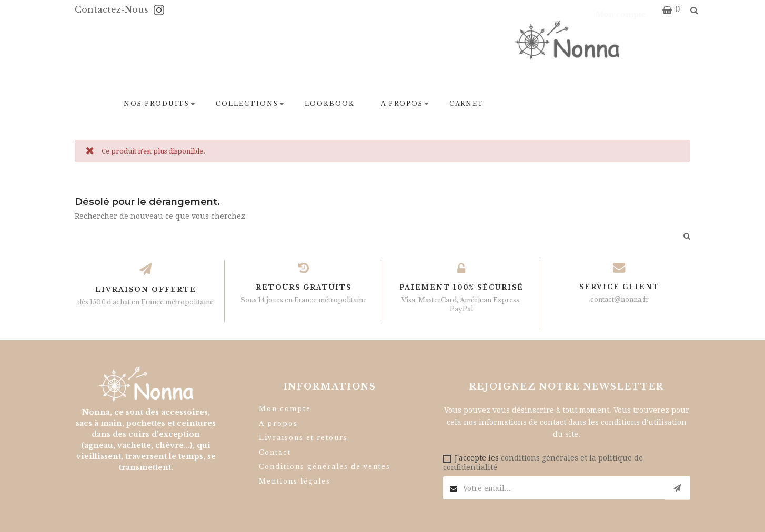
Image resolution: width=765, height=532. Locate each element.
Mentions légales (295, 481)
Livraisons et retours (303, 438)
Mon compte (285, 409)
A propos (278, 423)
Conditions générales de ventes (325, 467)
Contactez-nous (113, 9)
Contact (275, 452)
